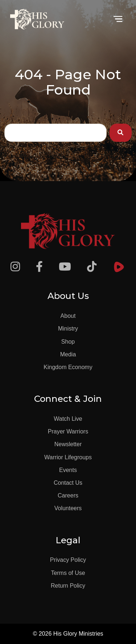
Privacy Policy (68, 560)
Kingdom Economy (68, 367)
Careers (68, 495)
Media (68, 354)
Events (68, 470)
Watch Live (68, 419)
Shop (68, 342)
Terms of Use (68, 573)
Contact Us (68, 483)
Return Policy (68, 586)
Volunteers (68, 508)
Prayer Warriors (68, 431)
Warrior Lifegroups (68, 457)
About (68, 316)
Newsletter (68, 444)
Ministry (68, 329)
